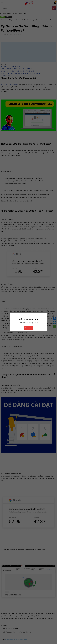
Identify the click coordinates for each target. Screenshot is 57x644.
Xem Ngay (29, 328)
